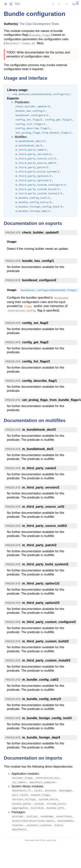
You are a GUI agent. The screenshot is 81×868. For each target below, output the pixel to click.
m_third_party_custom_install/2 (46, 660)
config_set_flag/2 (35, 323)
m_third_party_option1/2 (41, 583)
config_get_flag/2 (35, 342)
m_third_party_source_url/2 (43, 507)
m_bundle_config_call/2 (40, 680)
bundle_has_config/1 (38, 261)
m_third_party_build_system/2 (45, 564)
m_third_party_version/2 (41, 487)
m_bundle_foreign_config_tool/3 (47, 718)
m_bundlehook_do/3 (38, 449)
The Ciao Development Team (39, 24)
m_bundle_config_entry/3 (42, 699)
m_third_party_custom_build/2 (45, 641)
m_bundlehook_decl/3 (39, 430)
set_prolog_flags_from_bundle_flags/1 (52, 400)
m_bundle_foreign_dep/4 (41, 737)
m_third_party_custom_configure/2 (49, 622)
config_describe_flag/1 (40, 381)
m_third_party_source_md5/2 (45, 526)
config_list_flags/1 (36, 361)
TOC (17, 4)
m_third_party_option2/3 (41, 603)
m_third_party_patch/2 (39, 545)
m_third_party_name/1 (39, 468)
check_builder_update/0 (40, 232)
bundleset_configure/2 (39, 280)
